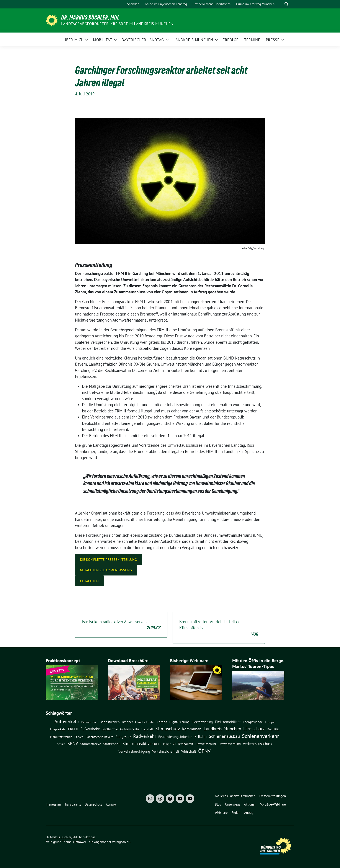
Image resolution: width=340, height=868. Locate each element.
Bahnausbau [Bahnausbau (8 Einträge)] (89, 722)
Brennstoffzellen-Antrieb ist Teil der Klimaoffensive (219, 628)
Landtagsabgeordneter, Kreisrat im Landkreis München (117, 24)
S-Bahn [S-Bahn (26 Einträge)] (201, 736)
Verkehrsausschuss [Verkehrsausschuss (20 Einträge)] (257, 744)
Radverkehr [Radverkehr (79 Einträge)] (145, 736)
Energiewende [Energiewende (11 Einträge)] (253, 722)
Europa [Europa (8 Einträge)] (270, 722)
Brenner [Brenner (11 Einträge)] (127, 722)
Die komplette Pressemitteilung (108, 559)
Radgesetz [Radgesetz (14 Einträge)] (123, 737)
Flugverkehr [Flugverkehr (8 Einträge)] (58, 729)
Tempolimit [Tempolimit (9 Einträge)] (186, 744)
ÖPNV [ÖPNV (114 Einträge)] (204, 751)
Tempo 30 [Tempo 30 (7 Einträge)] (169, 744)
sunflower (79, 842)
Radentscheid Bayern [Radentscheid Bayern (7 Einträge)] (100, 737)
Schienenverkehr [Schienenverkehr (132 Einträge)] (260, 736)
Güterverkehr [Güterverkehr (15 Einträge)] (130, 729)
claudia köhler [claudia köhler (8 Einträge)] (145, 722)
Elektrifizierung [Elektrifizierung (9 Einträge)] (202, 722)
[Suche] (280, 4)
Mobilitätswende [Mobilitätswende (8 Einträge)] (61, 737)
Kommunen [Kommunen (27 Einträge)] (192, 729)
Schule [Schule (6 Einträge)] (61, 744)
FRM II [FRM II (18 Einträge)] (73, 729)
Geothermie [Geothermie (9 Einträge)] (110, 729)
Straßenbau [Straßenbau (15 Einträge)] (112, 744)
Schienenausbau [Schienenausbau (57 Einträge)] (224, 736)
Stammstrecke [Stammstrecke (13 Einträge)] (91, 744)
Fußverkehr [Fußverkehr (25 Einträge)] (90, 729)
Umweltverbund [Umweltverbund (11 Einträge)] (230, 744)
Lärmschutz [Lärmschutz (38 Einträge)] (254, 729)
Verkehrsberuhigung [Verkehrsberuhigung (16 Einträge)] (134, 751)
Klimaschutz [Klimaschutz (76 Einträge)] (168, 729)
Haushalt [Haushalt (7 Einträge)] (147, 729)
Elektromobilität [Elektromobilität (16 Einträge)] (228, 722)
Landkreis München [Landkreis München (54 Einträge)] (222, 729)
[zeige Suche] (287, 4)
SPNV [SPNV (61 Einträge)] (73, 743)
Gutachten (89, 581)
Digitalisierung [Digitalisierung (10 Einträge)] (179, 722)
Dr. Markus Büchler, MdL (90, 18)
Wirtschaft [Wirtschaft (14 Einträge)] (189, 751)
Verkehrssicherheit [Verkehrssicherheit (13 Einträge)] (166, 751)
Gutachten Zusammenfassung (106, 570)
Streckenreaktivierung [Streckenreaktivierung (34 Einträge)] (141, 744)
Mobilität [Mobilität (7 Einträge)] (273, 729)
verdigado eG (121, 842)
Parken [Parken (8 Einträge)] (79, 737)
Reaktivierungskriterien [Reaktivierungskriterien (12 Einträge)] (175, 737)
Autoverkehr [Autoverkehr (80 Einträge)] (67, 721)
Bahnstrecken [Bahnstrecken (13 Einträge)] (110, 722)
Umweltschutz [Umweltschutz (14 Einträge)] (206, 744)
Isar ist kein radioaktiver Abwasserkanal (121, 625)
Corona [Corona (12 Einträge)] (162, 722)
